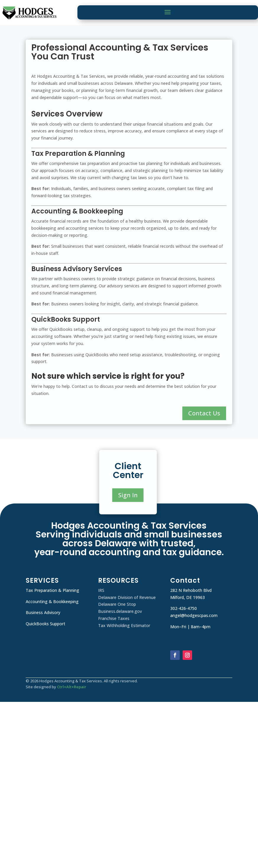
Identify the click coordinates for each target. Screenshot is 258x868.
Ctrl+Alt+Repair (72, 687)
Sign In (128, 495)
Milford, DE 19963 (188, 597)
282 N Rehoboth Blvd (191, 590)
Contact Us (204, 413)
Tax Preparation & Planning (52, 590)
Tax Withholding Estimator (124, 625)
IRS (101, 590)
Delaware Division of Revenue (127, 597)
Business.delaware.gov (120, 611)
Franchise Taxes (114, 618)
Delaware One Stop (117, 604)
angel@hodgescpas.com (194, 615)
